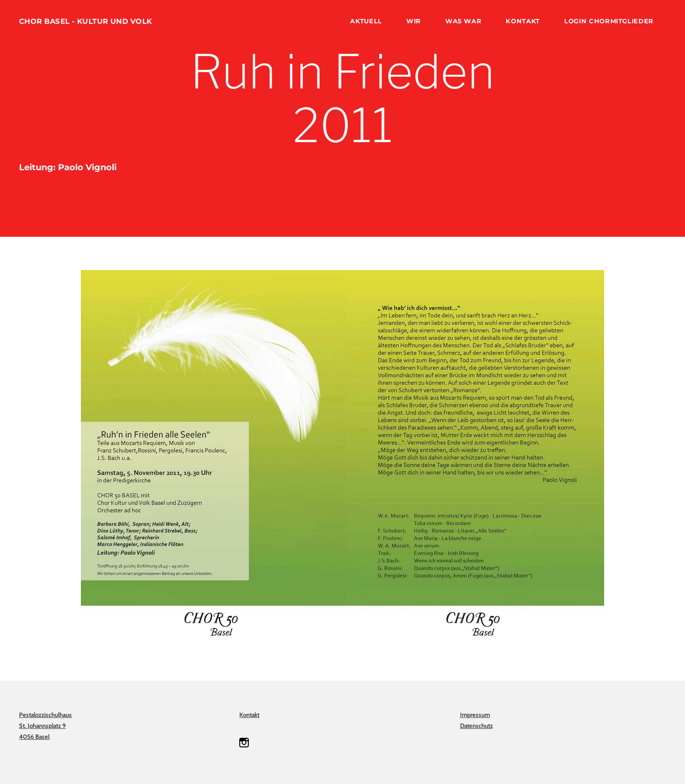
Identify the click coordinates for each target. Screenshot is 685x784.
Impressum (475, 715)
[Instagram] (244, 743)
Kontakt (523, 21)
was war (464, 21)
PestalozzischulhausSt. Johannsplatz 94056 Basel (45, 726)
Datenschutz (476, 726)
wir (414, 21)
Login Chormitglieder (609, 21)
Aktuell (366, 21)
